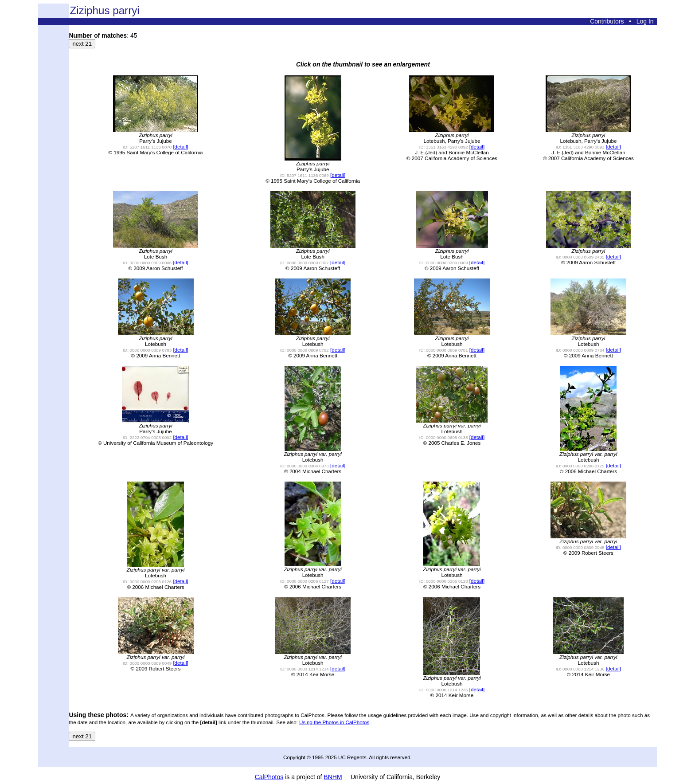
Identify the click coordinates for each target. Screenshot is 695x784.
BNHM (333, 777)
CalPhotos (269, 777)
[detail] (180, 147)
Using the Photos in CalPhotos (334, 722)
